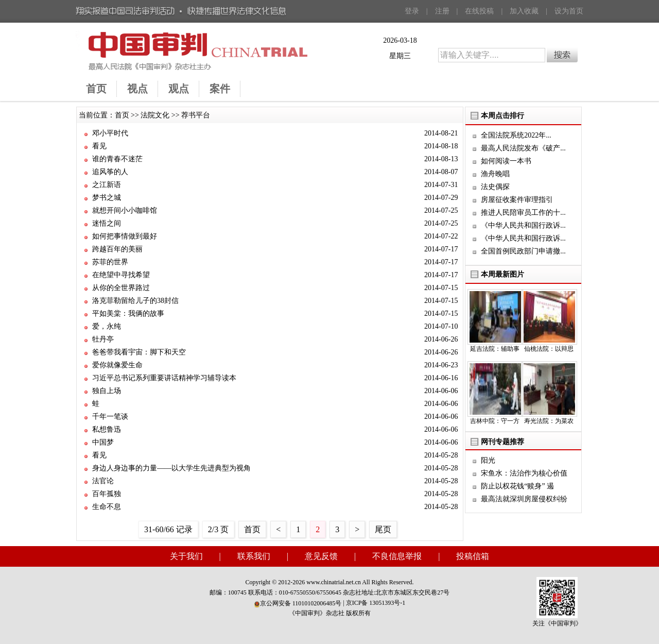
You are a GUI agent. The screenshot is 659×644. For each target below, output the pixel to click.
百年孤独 (107, 494)
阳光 (488, 460)
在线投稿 (479, 11)
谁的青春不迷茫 (117, 159)
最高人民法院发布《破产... (523, 148)
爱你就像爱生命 (117, 365)
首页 (122, 115)
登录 (412, 11)
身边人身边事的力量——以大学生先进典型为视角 (171, 468)
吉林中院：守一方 (495, 421)
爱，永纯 (107, 326)
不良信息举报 (397, 556)
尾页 (383, 529)
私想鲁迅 (107, 429)
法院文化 (155, 115)
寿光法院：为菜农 (549, 421)
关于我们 (186, 556)
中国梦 (103, 442)
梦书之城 (107, 198)
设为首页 (569, 11)
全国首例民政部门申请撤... (523, 251)
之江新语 (107, 185)
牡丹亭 (103, 339)
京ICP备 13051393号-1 (376, 603)
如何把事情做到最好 (125, 236)
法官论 (103, 481)
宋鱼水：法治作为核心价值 (524, 473)
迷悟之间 (107, 223)
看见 (99, 146)
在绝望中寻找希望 (121, 275)
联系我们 (254, 556)
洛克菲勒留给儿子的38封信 (135, 301)
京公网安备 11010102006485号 (298, 603)
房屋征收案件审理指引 (517, 200)
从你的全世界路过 (121, 288)
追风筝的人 (110, 172)
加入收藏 (524, 11)
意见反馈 (321, 556)
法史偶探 (495, 187)
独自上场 (107, 391)
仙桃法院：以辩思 (549, 349)
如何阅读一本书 (506, 161)
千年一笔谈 (110, 417)
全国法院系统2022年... (516, 135)
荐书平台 (196, 115)
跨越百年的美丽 (117, 249)
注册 (442, 11)
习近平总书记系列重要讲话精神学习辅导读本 (164, 378)
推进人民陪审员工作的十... (523, 213)
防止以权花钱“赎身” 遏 (517, 486)
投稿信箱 (473, 556)
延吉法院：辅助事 (495, 349)
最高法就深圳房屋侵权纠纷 (524, 499)
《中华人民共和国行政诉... (523, 225)
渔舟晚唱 (495, 174)
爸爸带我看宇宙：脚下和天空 (139, 352)
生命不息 (107, 507)
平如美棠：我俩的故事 (128, 313)
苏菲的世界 (110, 262)
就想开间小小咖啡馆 (125, 210)
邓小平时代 (110, 133)
